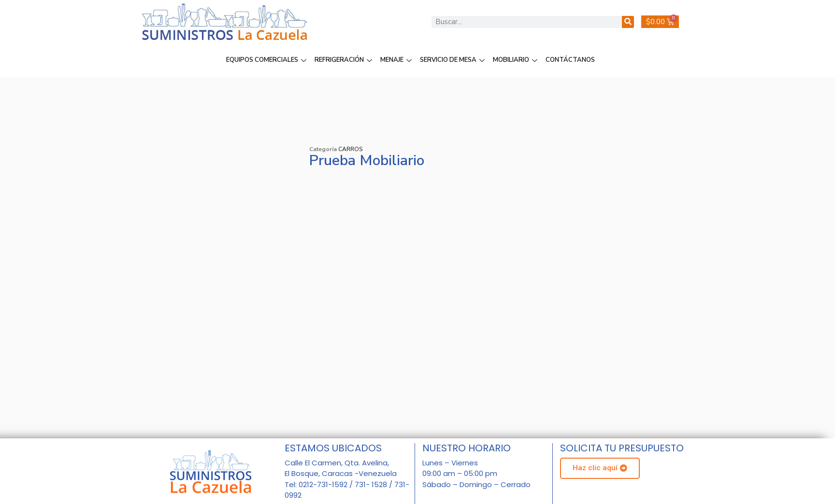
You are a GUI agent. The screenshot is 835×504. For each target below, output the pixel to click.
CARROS (350, 149)
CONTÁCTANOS (570, 60)
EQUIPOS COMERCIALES (267, 60)
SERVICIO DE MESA (453, 60)
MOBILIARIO (516, 60)
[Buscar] (628, 22)
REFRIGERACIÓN (345, 60)
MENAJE (397, 60)
